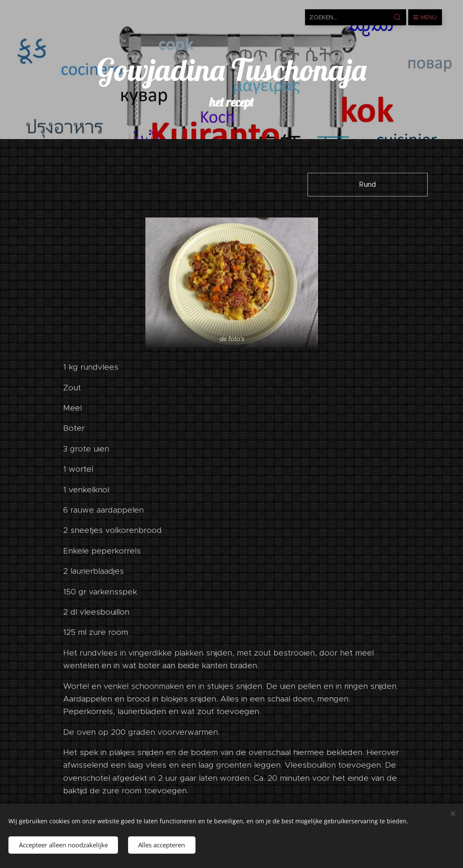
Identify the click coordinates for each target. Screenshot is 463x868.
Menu (425, 17)
